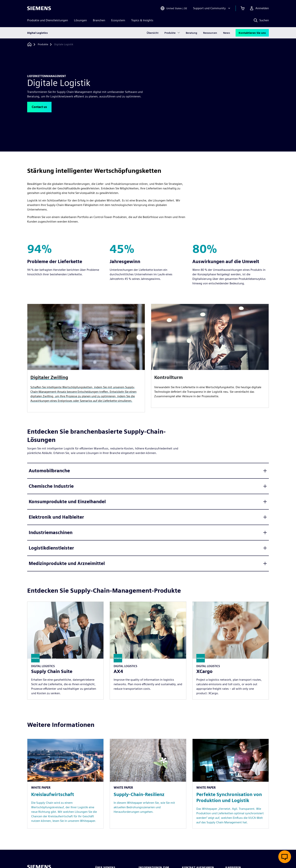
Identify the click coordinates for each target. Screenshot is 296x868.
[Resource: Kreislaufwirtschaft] (65, 784)
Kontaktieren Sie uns (252, 33)
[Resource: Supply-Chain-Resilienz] (148, 784)
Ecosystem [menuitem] (118, 20)
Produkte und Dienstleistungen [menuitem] (48, 20)
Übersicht (153, 33)
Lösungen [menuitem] (80, 20)
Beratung (191, 33)
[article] (210, 356)
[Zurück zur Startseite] (29, 44)
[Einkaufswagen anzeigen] (243, 8)
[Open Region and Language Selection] (174, 8)
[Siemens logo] (39, 8)
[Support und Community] (212, 8)
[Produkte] (43, 44)
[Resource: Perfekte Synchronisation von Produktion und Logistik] (231, 784)
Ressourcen (210, 33)
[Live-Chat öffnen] (285, 857)
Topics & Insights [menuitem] (142, 20)
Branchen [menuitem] (99, 20)
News (227, 33)
